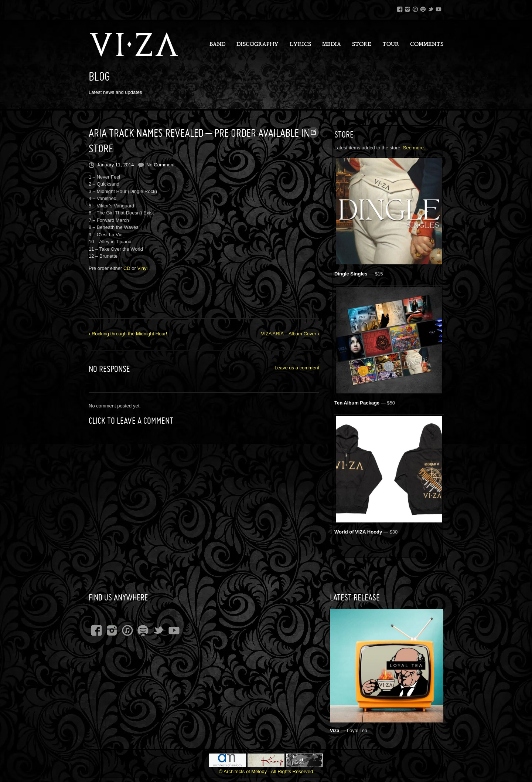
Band (217, 45)
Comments (427, 45)
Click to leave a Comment (131, 421)
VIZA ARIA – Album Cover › (290, 334)
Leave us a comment (297, 368)
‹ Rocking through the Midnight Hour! (128, 334)
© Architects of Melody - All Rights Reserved (266, 771)
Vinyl (143, 268)
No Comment (161, 165)
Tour (391, 45)
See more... (415, 148)
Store (362, 45)
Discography (258, 45)
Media (332, 45)
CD (127, 268)
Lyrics (300, 45)
